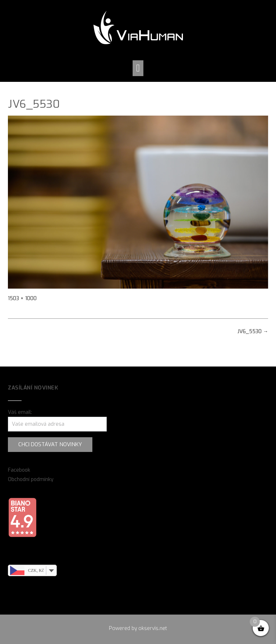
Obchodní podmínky (31, 479)
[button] (138, 68)
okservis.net (153, 628)
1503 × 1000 (22, 298)
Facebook (19, 470)
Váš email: (20, 412)
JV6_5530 (253, 332)
